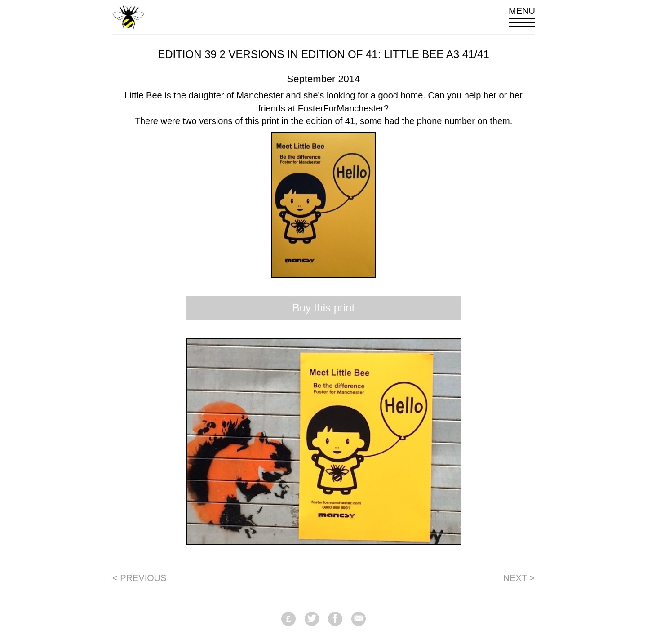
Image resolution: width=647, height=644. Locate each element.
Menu (522, 16)
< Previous (140, 578)
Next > (519, 578)
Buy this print (324, 308)
